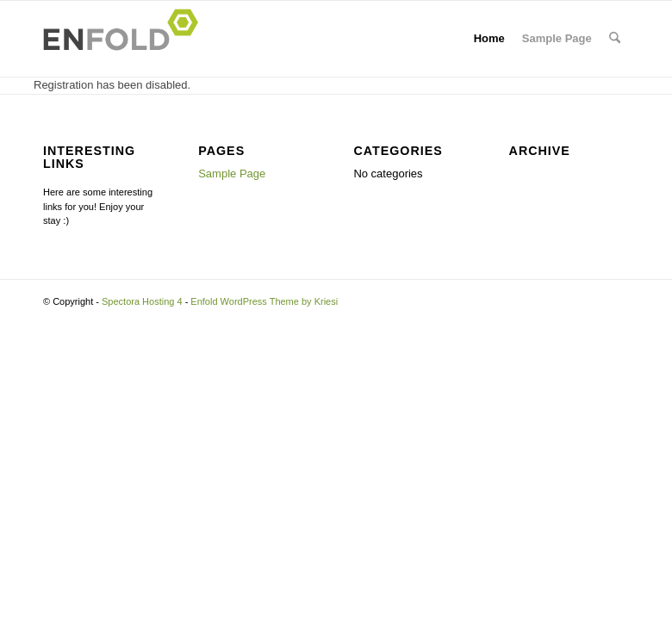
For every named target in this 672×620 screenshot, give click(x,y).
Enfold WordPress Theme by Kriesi (264, 301)
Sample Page (557, 38)
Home (489, 38)
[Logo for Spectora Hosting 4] (126, 39)
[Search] (615, 39)
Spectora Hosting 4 (142, 301)
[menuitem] (615, 39)
